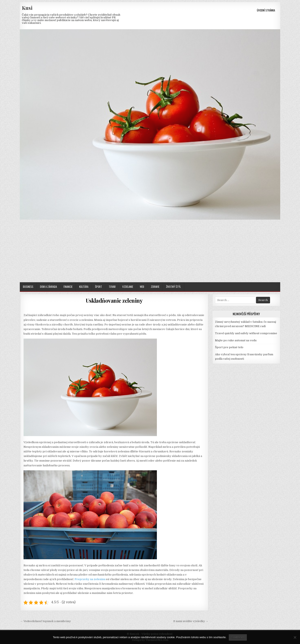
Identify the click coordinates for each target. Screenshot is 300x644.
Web (142, 287)
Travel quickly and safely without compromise (246, 333)
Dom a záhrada (48, 287)
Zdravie (155, 287)
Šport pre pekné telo (229, 347)
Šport (99, 287)
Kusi (27, 8)
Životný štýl (173, 287)
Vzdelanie (128, 287)
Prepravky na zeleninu (90, 579)
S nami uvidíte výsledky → (191, 621)
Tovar (112, 287)
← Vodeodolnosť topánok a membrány (46, 621)
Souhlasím (238, 637)
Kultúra (84, 287)
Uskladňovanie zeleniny (114, 300)
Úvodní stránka (266, 10)
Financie (68, 287)
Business (28, 287)
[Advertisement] (150, 251)
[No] (295, 637)
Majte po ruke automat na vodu (236, 340)
